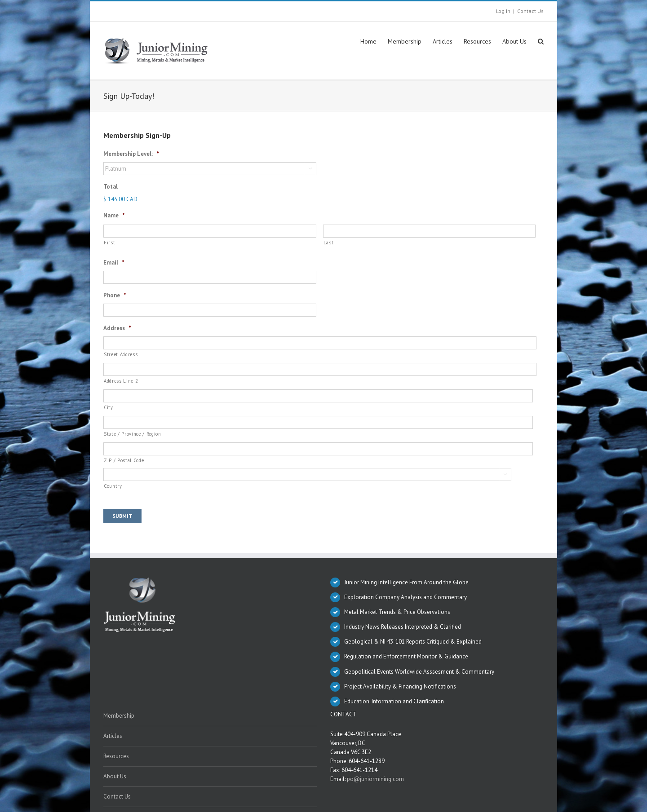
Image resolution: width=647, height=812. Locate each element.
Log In (503, 11)
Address (117, 328)
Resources (116, 756)
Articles (113, 736)
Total (111, 187)
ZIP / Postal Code (124, 460)
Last (329, 243)
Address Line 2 (121, 381)
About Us (115, 776)
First (109, 243)
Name (114, 216)
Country (113, 486)
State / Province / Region (133, 434)
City (109, 407)
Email (114, 263)
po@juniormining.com (375, 779)
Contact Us (530, 11)
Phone (115, 296)
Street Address (121, 354)
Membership (119, 716)
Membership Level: (131, 154)
